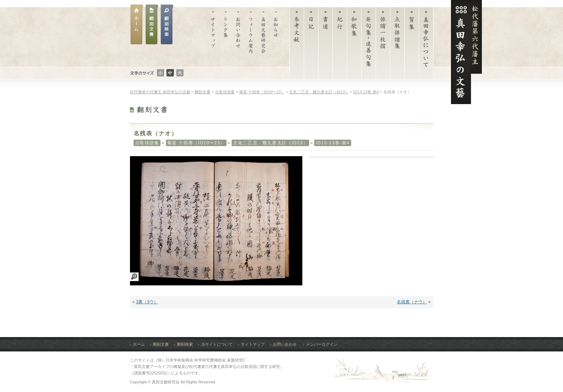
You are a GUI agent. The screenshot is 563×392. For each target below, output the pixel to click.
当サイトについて (217, 344)
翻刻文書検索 (167, 24)
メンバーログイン (322, 344)
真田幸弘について (426, 45)
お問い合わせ (238, 37)
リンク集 (226, 37)
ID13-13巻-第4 (332, 143)
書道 (325, 45)
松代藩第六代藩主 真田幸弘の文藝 (160, 92)
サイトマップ (213, 37)
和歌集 (354, 45)
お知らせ (276, 37)
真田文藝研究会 (263, 37)
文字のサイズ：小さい (160, 73)
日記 (311, 45)
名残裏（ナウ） (412, 302)
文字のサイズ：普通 (170, 73)
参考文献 (297, 45)
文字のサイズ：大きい (180, 73)
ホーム (137, 24)
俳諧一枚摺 (383, 45)
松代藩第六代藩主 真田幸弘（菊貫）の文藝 (466, 52)
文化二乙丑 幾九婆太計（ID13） (270, 143)
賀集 (412, 45)
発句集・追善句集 (369, 45)
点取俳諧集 (397, 45)
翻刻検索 (185, 344)
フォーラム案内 (251, 37)
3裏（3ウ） (147, 302)
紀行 (340, 45)
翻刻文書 (152, 24)
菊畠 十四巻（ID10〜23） (196, 143)
